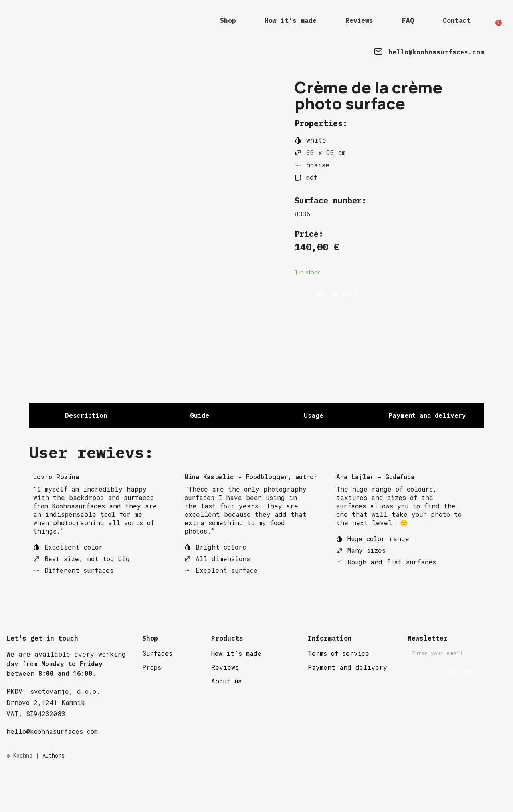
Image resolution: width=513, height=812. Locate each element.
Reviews (359, 20)
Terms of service (339, 680)
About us (226, 708)
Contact (457, 20)
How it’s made (291, 20)
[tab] (86, 443)
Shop (228, 20)
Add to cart (336, 293)
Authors (53, 783)
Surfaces (157, 680)
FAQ (408, 20)
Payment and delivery (348, 694)
